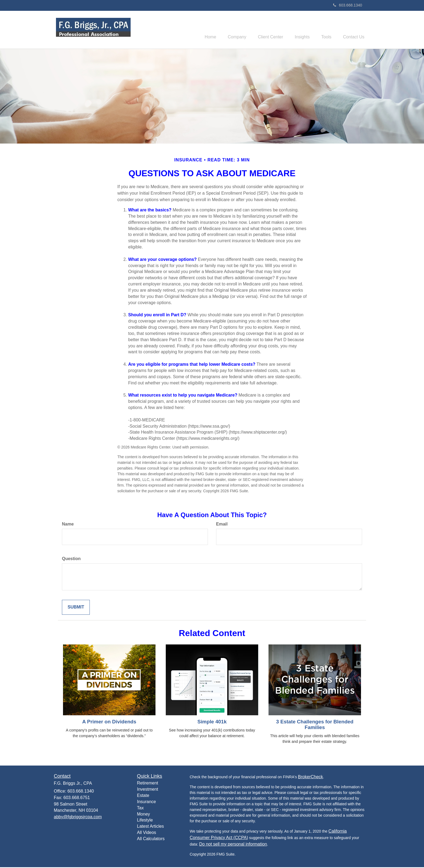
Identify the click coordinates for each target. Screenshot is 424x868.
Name (68, 525)
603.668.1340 (348, 5)
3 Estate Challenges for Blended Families (315, 725)
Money (144, 815)
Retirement (148, 784)
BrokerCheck (310, 777)
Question (71, 559)
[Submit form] (76, 608)
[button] (228, 30)
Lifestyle (145, 821)
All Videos (147, 833)
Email (222, 525)
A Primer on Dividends (109, 722)
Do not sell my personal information (233, 845)
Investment (148, 790)
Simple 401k (212, 722)
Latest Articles (151, 827)
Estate (143, 796)
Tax (140, 809)
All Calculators (151, 839)
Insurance (147, 802)
